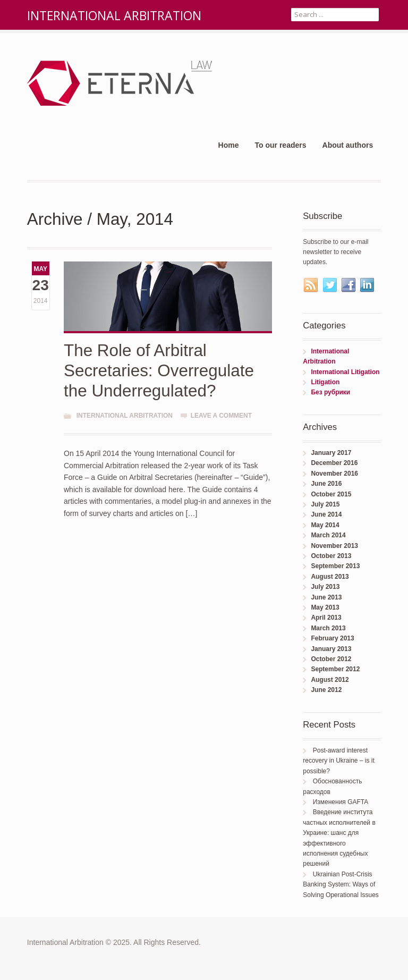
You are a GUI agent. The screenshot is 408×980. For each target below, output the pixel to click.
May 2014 (325, 525)
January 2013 (331, 649)
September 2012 (335, 669)
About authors (348, 145)
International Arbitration (125, 416)
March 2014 (328, 535)
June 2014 (326, 514)
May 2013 (325, 607)
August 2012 (330, 680)
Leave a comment (221, 416)
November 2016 (334, 474)
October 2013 (331, 556)
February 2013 (332, 638)
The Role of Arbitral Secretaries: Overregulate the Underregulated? (159, 371)
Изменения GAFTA (341, 802)
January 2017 (331, 453)
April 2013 (326, 618)
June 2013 (326, 597)
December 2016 (334, 463)
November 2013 (334, 546)
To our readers (281, 145)
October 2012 (331, 659)
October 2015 (331, 494)
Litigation (325, 382)
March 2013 (328, 628)
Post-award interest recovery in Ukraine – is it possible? (339, 761)
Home (229, 145)
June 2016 (326, 484)
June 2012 (326, 690)
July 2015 (325, 504)
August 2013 (330, 577)
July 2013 (325, 587)
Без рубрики (330, 392)
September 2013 (335, 566)
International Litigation (345, 372)
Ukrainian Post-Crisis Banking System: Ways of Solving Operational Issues (341, 885)
